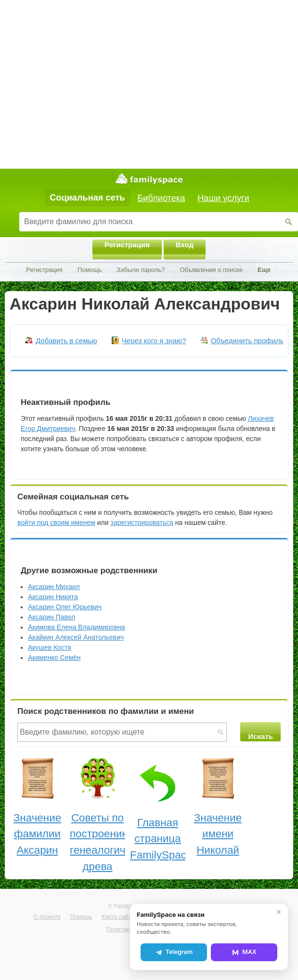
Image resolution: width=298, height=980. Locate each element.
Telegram (174, 952)
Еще (264, 270)
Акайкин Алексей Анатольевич (76, 637)
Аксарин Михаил (54, 587)
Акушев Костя (50, 647)
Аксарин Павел (52, 617)
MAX (244, 952)
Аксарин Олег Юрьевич (65, 607)
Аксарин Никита (53, 597)
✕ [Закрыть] (279, 912)
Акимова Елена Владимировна (77, 627)
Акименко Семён (54, 658)
